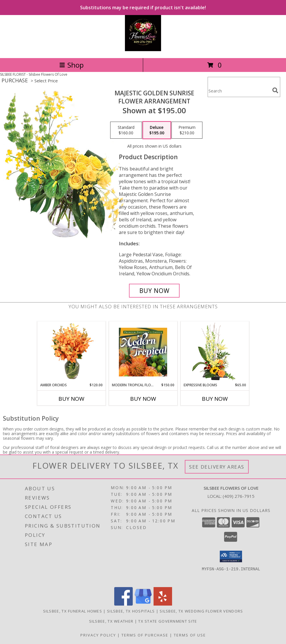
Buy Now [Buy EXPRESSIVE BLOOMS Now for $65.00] (215, 399)
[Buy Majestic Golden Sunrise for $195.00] (154, 291)
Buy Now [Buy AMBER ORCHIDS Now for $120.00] (71, 399)
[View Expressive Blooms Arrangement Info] (215, 352)
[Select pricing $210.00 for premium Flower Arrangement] (187, 130)
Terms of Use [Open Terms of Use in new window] (190, 635)
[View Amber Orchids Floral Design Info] (71, 352)
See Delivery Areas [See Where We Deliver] (217, 467)
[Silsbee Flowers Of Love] (143, 50)
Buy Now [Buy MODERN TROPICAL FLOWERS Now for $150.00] (143, 399)
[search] (275, 90)
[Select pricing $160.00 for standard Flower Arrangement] (126, 130)
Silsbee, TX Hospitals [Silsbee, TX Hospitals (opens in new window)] (131, 611)
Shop (71, 65)
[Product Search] (239, 91)
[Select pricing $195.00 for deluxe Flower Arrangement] (157, 130)
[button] (231, 556)
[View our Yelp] (163, 604)
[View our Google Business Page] (143, 604)
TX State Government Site (168, 621)
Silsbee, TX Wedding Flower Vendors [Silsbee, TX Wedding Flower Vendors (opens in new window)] (201, 611)
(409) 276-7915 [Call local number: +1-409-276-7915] (239, 496)
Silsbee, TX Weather (111, 621)
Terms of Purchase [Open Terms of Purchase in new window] (145, 635)
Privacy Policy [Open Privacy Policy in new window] (98, 635)
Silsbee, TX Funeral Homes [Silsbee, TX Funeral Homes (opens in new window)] (73, 611)
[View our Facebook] (123, 604)
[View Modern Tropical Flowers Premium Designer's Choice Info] (143, 352)
